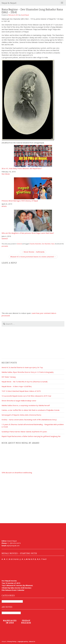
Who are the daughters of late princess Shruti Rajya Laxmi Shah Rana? (33, 222)
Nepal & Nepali (9, 3)
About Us (32, 641)
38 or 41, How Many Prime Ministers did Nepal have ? (33, 157)
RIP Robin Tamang (9, 377)
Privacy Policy (12, 641)
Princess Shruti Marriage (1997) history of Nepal (33, 190)
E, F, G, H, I (15, 559)
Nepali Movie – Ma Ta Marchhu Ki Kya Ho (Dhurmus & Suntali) (25, 382)
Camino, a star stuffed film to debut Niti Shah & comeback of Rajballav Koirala (30, 410)
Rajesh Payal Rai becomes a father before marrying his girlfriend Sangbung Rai (31, 436)
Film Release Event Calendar (13, 590)
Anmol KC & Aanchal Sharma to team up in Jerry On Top (22, 367)
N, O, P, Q (32, 559)
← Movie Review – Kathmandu (33, 252)
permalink (5, 246)
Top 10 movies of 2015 (11, 583)
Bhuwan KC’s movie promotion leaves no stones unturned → (33, 257)
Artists (4, 206)
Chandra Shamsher (35, 244)
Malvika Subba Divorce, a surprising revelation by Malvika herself (26, 405)
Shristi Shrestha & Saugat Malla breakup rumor (19, 401)
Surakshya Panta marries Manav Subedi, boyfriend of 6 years (24, 432)
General (5, 238)
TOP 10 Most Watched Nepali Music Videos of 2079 (21, 391)
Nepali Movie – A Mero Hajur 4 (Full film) (17, 386)
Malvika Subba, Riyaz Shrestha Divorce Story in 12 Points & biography (28, 372)
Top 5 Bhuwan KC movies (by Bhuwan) (17, 585)
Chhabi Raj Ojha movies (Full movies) (16, 588)
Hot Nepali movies (9, 581)
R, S (39, 559)
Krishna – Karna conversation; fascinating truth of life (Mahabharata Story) (29, 420)
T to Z (44, 559)
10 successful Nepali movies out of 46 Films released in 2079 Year (26, 396)
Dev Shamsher (46, 244)
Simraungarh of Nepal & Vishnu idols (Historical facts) (21, 415)
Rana (53, 244)
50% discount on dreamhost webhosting (17, 473)
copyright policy (23, 641)
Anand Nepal (25, 15)
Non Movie (6, 174)
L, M (26, 559)
